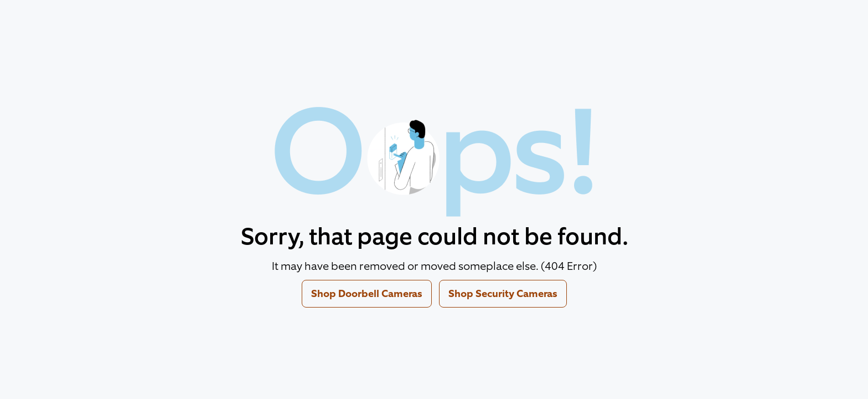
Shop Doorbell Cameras (367, 294)
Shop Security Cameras (503, 294)
